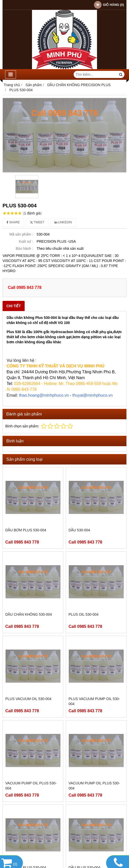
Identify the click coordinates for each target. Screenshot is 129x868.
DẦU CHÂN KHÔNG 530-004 (29, 614)
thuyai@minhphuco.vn (93, 395)
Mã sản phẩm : (21, 234)
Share (13, 222)
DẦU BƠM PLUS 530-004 (26, 530)
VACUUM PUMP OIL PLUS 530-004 (31, 786)
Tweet (37, 222)
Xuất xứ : (26, 241)
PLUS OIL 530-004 (84, 614)
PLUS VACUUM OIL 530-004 (28, 699)
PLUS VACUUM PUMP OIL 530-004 (94, 701)
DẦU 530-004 (79, 530)
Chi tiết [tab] (14, 306)
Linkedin (63, 222)
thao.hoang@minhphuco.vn (44, 395)
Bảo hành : (24, 249)
